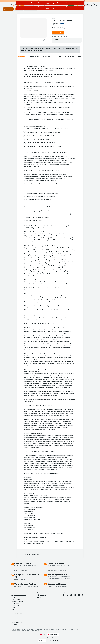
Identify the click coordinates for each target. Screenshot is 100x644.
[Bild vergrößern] (45, 41)
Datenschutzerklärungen (18, 612)
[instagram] (67, 595)
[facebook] (64, 595)
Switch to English (53, 634)
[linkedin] (79, 595)
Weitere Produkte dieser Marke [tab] (66, 56)
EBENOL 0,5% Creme (62, 21)
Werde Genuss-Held (16, 618)
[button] (85, 5)
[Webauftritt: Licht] (49, 641)
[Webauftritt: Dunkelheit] (57, 641)
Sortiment (8, 9)
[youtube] (71, 595)
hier (38, 631)
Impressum (14, 616)
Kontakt (13, 607)
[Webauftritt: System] (42, 641)
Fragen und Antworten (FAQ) (19, 595)
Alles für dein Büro (16, 599)
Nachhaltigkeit (15, 620)
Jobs (13, 610)
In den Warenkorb (58, 33)
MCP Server (14, 624)
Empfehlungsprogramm (17, 622)
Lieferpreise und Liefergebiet (19, 597)
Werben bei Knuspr (57, 584)
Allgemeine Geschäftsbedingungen (20, 614)
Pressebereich (15, 605)
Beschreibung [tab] (22, 56)
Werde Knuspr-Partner (25, 584)
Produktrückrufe (15, 603)
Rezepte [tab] (80, 56)
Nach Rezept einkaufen (17, 601)
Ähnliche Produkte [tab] (48, 56)
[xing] (82, 595)
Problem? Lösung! (23, 563)
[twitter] (75, 595)
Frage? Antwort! (56, 563)
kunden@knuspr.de (57, 574)
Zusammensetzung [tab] (34, 56)
